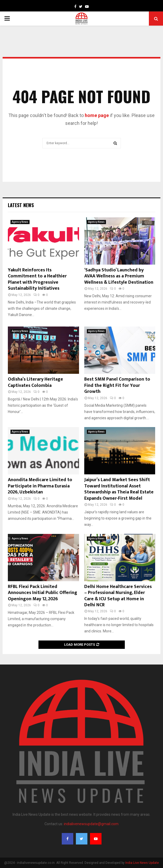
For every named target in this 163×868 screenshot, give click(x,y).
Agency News (20, 222)
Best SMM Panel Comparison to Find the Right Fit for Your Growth (117, 385)
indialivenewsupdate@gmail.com (91, 824)
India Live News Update (142, 863)
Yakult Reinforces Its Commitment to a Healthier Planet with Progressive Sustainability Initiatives (37, 279)
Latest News (21, 205)
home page (97, 115)
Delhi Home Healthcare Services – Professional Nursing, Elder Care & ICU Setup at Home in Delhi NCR (118, 596)
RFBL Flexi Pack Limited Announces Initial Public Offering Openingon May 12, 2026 (43, 593)
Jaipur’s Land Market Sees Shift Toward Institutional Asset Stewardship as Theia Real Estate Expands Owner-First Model (119, 489)
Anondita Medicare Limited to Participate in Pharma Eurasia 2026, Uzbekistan (40, 486)
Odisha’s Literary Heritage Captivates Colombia (35, 382)
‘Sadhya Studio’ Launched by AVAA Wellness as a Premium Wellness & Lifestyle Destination (119, 276)
